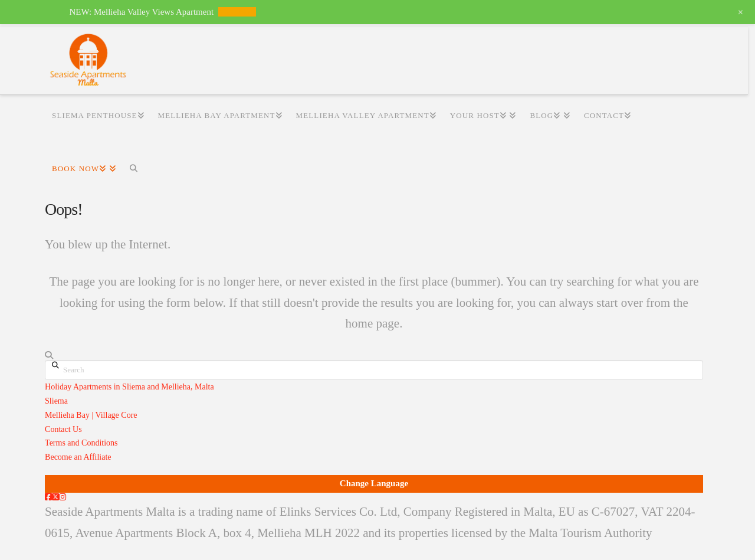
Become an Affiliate (78, 457)
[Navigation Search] (134, 169)
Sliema (56, 401)
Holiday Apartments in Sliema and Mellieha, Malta (129, 387)
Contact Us (63, 429)
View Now (237, 12)
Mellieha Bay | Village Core (91, 415)
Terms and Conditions (81, 443)
